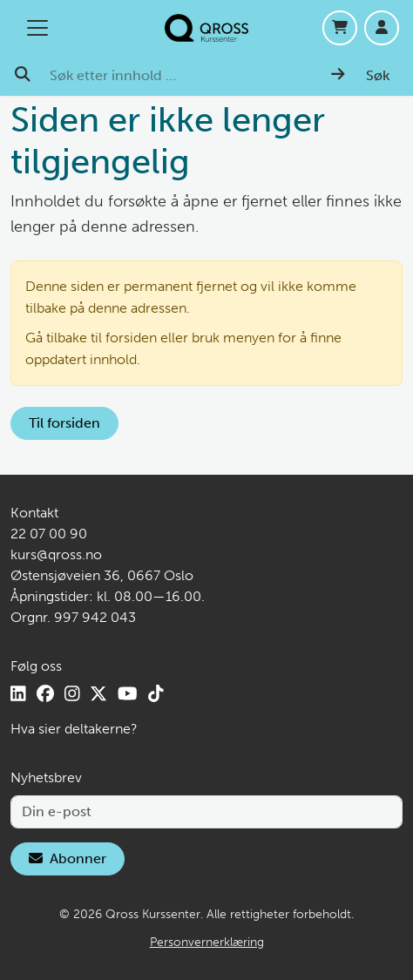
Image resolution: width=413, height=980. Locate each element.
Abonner (68, 858)
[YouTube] (128, 694)
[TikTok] (156, 694)
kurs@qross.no (56, 554)
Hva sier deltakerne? (74, 729)
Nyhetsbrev (46, 777)
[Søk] (360, 76)
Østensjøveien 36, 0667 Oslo (102, 575)
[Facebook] (45, 694)
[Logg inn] (382, 28)
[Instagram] (72, 694)
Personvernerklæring (207, 942)
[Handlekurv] (340, 28)
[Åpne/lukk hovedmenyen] (37, 28)
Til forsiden (64, 423)
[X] (98, 694)
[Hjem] (206, 28)
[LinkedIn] (18, 694)
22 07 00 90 (49, 534)
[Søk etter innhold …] (180, 76)
